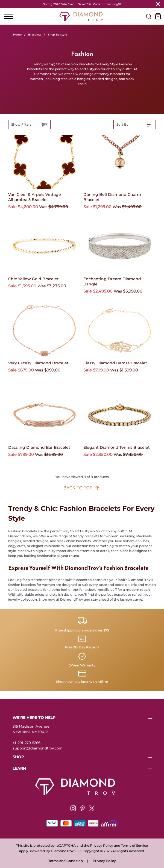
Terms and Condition (66, 861)
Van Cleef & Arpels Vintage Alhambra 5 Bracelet (35, 197)
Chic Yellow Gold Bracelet (33, 279)
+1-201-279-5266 (27, 743)
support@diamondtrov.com (38, 748)
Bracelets (35, 35)
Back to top (82, 488)
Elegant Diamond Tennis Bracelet (117, 447)
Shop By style (57, 35)
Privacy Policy (104, 861)
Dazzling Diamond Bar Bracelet (39, 447)
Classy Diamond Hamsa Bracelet (115, 363)
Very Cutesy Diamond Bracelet (38, 363)
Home (17, 35)
